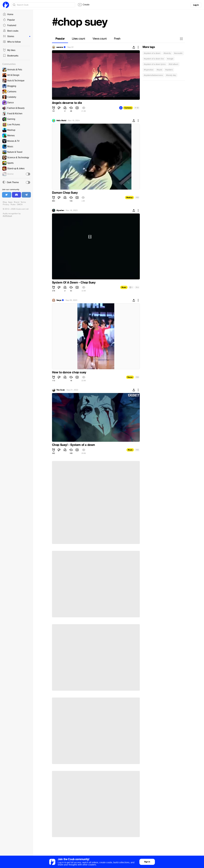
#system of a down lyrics (155, 64)
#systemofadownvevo (153, 75)
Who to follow (12, 42)
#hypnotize (149, 70)
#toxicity (167, 53)
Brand (17, 202)
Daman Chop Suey (65, 193)
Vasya (59, 300)
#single (170, 59)
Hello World (61, 121)
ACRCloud (7, 216)
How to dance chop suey (69, 372)
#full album (173, 64)
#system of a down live (154, 59)
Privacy (6, 204)
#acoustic (178, 53)
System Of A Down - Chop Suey (74, 283)
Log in (196, 5)
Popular (9, 20)
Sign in (147, 862)
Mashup (129, 198)
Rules (13, 204)
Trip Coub (61, 390)
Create (84, 5)
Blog (5, 202)
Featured (9, 25)
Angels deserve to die (67, 103)
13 (137, 108)
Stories (16, 36)
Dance (130, 377)
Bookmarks (11, 56)
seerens (60, 47)
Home (8, 14)
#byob (159, 70)
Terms (23, 202)
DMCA (20, 204)
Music (124, 287)
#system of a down (152, 53)
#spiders (169, 70)
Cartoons (128, 108)
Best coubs (11, 31)
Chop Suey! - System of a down (73, 445)
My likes (9, 50)
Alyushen (60, 210)
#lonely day (171, 75)
